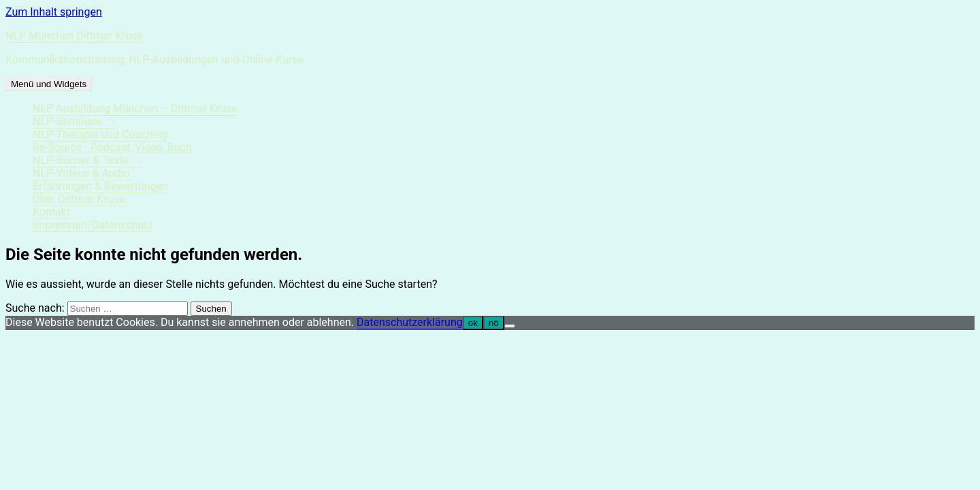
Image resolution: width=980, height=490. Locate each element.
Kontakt (51, 212)
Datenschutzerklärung (410, 322)
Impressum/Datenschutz (93, 225)
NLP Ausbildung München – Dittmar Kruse (135, 109)
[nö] (510, 326)
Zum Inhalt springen (54, 12)
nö (494, 323)
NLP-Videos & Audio (81, 173)
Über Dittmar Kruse (79, 199)
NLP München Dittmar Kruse (74, 36)
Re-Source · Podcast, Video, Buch (112, 147)
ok (473, 323)
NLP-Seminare (67, 121)
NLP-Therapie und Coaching (100, 134)
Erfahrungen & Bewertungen (100, 186)
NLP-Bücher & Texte (81, 160)
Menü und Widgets (49, 84)
